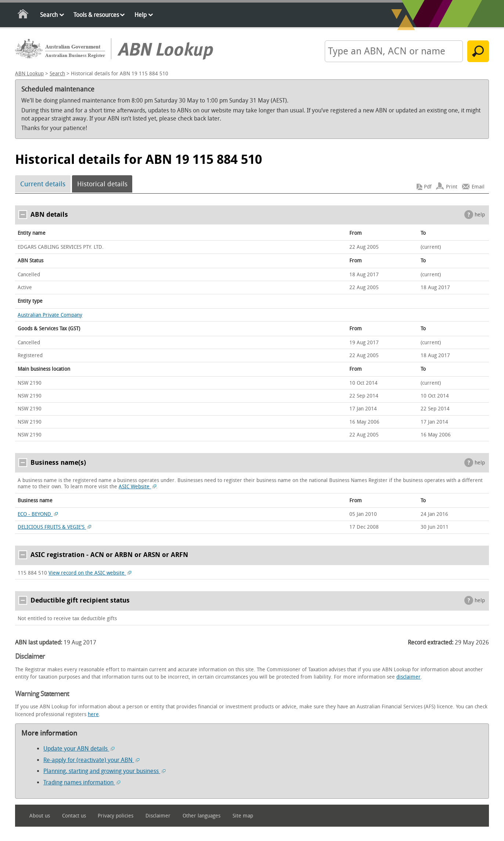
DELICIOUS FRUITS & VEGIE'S (54, 527)
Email (478, 187)
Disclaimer (158, 816)
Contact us (74, 816)
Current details (43, 184)
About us (40, 816)
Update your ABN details (79, 749)
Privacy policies (116, 816)
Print (452, 187)
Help (141, 15)
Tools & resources (96, 15)
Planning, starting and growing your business (104, 771)
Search (49, 15)
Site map (243, 816)
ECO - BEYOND (38, 514)
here (93, 714)
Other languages (201, 816)
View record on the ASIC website (90, 573)
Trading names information (82, 782)
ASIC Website (137, 487)
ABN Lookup (29, 74)
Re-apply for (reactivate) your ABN (91, 760)
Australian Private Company (50, 315)
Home (23, 15)
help (480, 215)
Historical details (102, 184)
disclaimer (408, 677)
